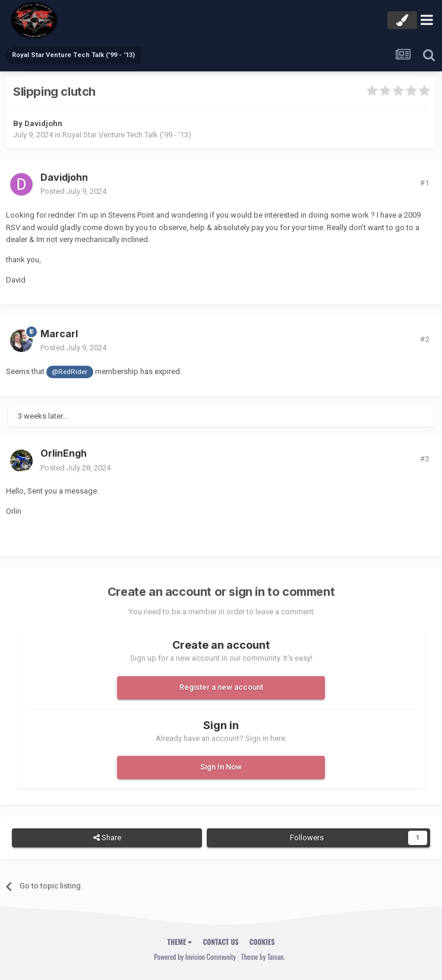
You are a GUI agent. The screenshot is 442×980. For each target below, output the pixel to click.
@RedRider (70, 372)
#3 (424, 459)
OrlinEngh (64, 453)
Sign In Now (221, 767)
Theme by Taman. (263, 957)
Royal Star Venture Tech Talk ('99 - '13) (127, 135)
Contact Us (220, 942)
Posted (73, 191)
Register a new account (221, 687)
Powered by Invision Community (195, 957)
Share (107, 838)
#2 (424, 339)
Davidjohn (43, 123)
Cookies (262, 942)
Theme (180, 942)
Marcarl (59, 334)
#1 (424, 183)
